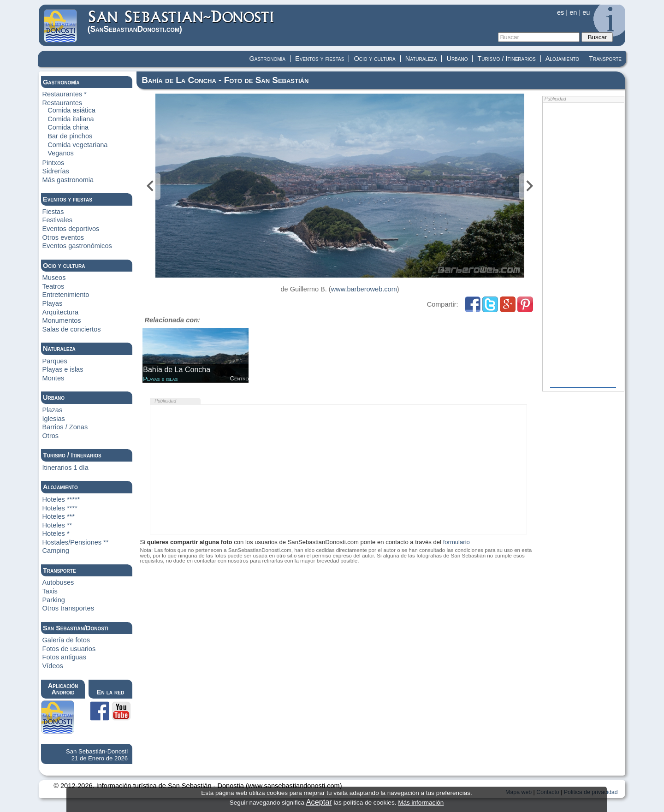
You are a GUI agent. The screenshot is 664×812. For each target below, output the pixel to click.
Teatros (53, 286)
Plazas (53, 410)
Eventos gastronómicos (77, 246)
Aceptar (319, 802)
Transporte (605, 59)
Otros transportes (68, 608)
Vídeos (53, 666)
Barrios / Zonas (65, 427)
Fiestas (53, 212)
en (573, 12)
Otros (51, 436)
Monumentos (62, 320)
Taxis (50, 591)
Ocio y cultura (374, 59)
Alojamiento (562, 59)
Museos (54, 278)
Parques (55, 361)
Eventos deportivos (71, 229)
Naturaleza (421, 59)
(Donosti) (181, 21)
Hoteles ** (57, 525)
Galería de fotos (66, 640)
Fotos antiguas (64, 657)
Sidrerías (56, 171)
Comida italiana (71, 119)
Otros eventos (63, 237)
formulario (456, 542)
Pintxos (53, 163)
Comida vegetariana (77, 145)
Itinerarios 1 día (65, 468)
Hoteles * (56, 533)
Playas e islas (63, 369)
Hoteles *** (59, 516)
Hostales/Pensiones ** (76, 542)
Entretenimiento (66, 295)
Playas (53, 303)
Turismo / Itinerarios (506, 59)
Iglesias (54, 419)
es (560, 12)
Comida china (68, 127)
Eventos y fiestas (320, 59)
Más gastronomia (68, 180)
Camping (56, 551)
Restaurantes (62, 103)
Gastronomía (268, 59)
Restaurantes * (65, 94)
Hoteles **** (60, 508)
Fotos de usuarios (69, 649)
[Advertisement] (338, 469)
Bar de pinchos (70, 136)
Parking (54, 600)
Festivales (57, 220)
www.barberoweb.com (364, 289)
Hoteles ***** (61, 499)
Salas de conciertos (72, 329)
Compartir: (444, 304)
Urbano (457, 59)
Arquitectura (60, 312)
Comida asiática (71, 110)
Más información (421, 803)
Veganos (61, 153)
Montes (53, 378)
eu (586, 12)
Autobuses (58, 582)
